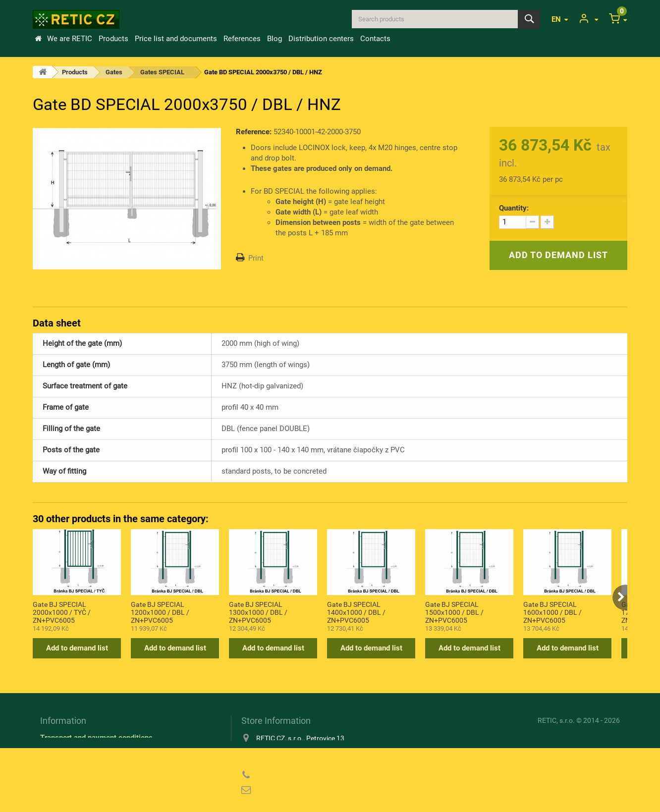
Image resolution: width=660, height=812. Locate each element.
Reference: (254, 132)
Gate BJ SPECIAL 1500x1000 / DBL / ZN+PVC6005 (454, 612)
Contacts (375, 39)
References (242, 39)
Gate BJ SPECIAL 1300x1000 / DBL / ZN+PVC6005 (258, 612)
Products (113, 39)
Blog (275, 39)
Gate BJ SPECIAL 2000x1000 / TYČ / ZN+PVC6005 (62, 612)
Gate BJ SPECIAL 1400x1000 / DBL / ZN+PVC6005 (356, 612)
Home (38, 39)
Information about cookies (83, 752)
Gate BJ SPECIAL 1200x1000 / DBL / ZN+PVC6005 (160, 612)
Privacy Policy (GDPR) (78, 766)
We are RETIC (70, 39)
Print (256, 258)
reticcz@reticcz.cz (305, 790)
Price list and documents (176, 39)
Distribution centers (321, 39)
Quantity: (514, 208)
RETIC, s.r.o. (556, 720)
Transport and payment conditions (96, 738)
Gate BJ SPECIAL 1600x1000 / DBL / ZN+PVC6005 (552, 612)
